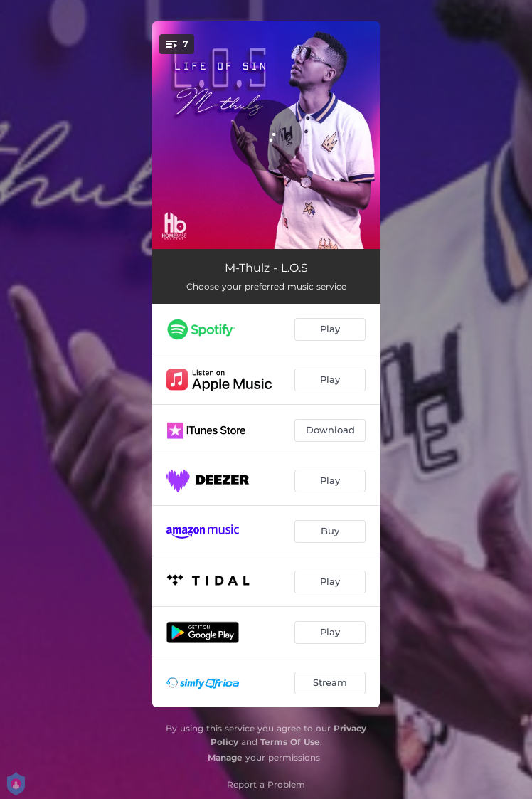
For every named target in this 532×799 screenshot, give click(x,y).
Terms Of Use (290, 742)
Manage (225, 757)
